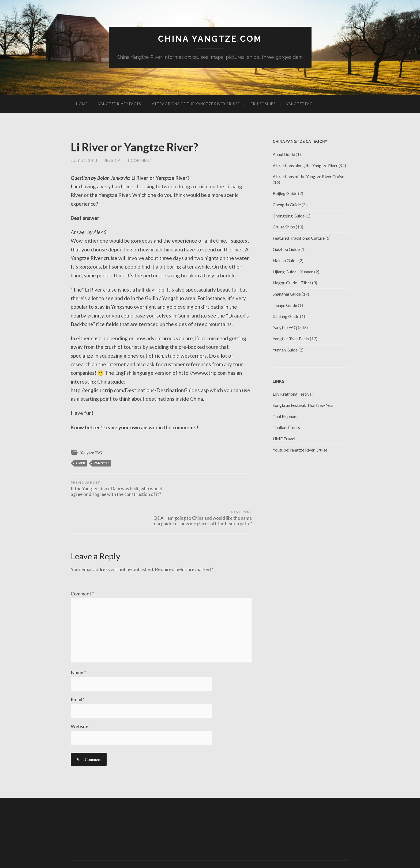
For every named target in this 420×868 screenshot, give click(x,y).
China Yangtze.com (210, 39)
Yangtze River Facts (120, 104)
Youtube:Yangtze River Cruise (300, 450)
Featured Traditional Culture (299, 238)
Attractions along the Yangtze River (305, 165)
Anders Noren (323, 849)
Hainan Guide (285, 260)
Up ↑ (346, 849)
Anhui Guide (284, 154)
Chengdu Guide (287, 204)
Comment (82, 570)
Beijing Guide (285, 194)
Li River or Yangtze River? (139, 147)
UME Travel (284, 439)
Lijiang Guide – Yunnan (293, 272)
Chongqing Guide (289, 216)
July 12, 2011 (84, 161)
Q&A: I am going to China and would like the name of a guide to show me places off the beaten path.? (207, 492)
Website (80, 706)
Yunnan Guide (285, 350)
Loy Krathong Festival (293, 394)
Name (78, 651)
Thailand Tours (286, 428)
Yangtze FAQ (300, 104)
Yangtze (102, 463)
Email (78, 679)
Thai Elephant (285, 416)
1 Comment (140, 161)
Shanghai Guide (287, 294)
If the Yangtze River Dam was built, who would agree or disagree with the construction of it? (115, 492)
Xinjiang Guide (286, 316)
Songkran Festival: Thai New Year (303, 405)
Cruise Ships (263, 104)
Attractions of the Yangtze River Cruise (196, 104)
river (80, 463)
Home (82, 104)
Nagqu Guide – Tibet (292, 283)
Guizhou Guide (286, 249)
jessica (112, 161)
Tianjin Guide (285, 305)
